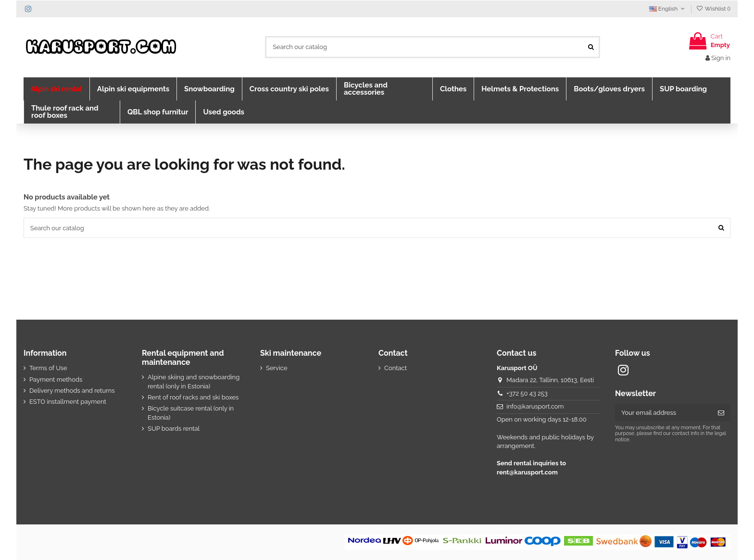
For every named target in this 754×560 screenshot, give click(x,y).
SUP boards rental (174, 429)
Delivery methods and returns (72, 391)
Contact (396, 368)
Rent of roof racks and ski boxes (193, 397)
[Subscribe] (721, 413)
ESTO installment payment (68, 402)
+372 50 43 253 (527, 393)
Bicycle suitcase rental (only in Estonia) (191, 413)
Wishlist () (713, 9)
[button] (57, 89)
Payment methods (56, 380)
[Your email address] (663, 413)
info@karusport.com (535, 407)
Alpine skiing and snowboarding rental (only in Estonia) (194, 382)
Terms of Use (48, 368)
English (668, 9)
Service (277, 368)
